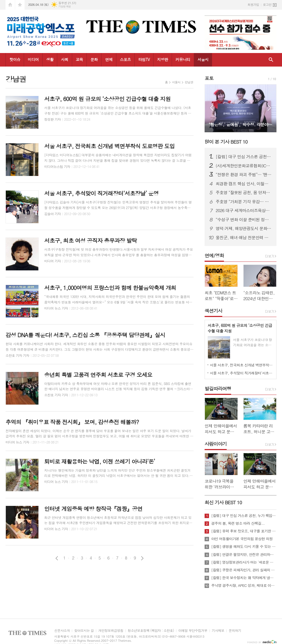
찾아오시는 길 (84, 631)
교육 (79, 59)
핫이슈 (15, 59)
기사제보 (218, 631)
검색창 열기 (271, 60)
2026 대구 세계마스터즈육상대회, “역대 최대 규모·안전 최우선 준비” (244, 210)
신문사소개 (62, 631)
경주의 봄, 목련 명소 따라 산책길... (238, 523)
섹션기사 (213, 311)
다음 (142, 558)
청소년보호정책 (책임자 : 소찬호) (151, 631)
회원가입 (253, 5)
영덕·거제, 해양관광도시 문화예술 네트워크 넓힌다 (244, 228)
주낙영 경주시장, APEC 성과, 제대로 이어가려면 (244, 585)
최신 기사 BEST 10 (223, 502)
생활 (50, 59)
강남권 (189, 82)
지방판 (162, 59)
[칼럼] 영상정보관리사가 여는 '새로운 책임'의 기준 (244, 562)
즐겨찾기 (20, 5)
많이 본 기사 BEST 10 (226, 142)
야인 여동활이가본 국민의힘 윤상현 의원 (242, 539)
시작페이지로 (10, 5)
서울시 (203, 59)
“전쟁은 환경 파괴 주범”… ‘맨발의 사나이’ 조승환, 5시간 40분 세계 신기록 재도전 (244, 175)
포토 (209, 78)
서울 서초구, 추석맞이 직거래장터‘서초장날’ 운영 (242, 373)
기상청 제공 (65, 6)
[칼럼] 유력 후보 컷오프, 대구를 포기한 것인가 (244, 531)
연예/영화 (214, 255)
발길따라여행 (218, 389)
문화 (94, 59)
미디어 (33, 59)
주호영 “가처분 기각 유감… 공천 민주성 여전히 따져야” (244, 202)
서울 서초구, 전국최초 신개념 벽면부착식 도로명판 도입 (242, 365)
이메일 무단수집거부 (193, 631)
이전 (57, 558)
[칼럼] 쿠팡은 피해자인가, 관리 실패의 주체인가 (244, 570)
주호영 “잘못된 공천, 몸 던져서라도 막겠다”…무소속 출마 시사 (244, 192)
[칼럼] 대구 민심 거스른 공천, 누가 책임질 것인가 (244, 157)
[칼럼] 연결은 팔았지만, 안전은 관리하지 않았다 (244, 555)
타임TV (144, 59)
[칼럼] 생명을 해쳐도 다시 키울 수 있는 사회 (244, 547)
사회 (64, 59)
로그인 (267, 5)
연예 (109, 59)
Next (269, 108)
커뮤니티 (183, 59)
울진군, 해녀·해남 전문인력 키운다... (244, 237)
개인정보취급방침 (111, 631)
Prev (212, 108)
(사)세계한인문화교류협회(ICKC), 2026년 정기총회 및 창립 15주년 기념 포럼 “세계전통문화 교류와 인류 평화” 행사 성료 (244, 166)
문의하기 (235, 631)
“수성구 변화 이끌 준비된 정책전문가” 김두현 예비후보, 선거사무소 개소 (244, 220)
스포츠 (125, 59)
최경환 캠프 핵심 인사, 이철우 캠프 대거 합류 (244, 184)
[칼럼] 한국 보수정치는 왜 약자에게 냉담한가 (244, 578)
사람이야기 (216, 444)
